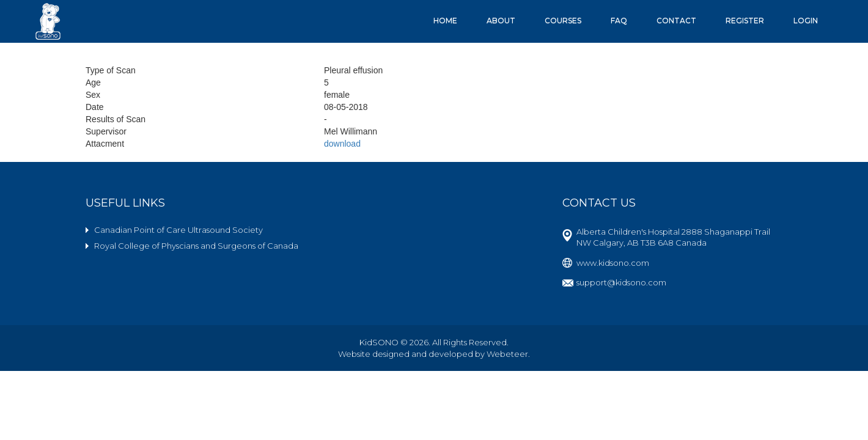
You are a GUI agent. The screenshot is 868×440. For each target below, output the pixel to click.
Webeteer (507, 354)
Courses (563, 20)
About (501, 20)
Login (806, 20)
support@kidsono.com (621, 282)
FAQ (619, 20)
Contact (676, 20)
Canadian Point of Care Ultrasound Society (178, 230)
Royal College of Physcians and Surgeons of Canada (196, 246)
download (342, 144)
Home (445, 20)
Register (745, 20)
